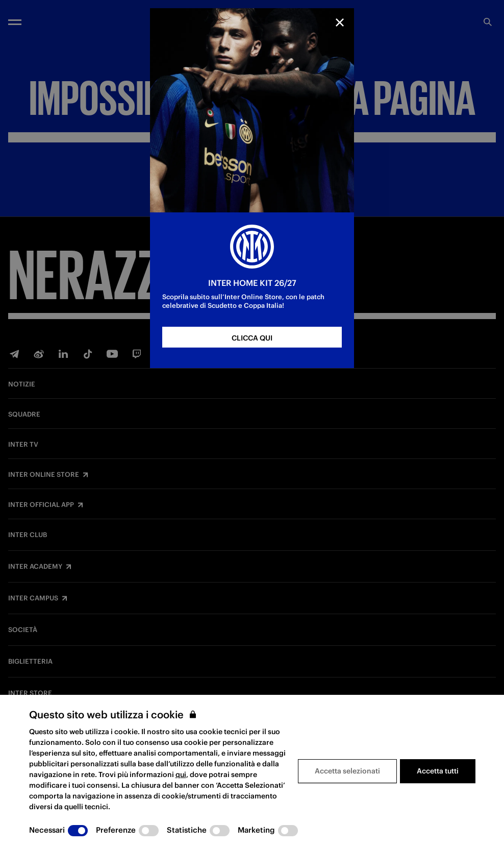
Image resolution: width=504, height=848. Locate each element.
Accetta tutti (438, 771)
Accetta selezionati (347, 771)
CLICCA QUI (252, 338)
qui (181, 774)
